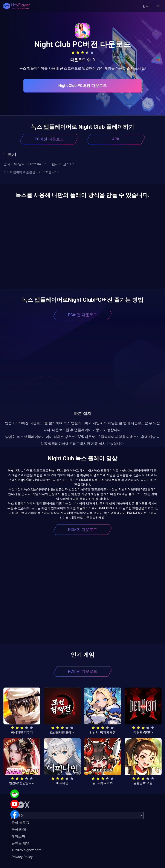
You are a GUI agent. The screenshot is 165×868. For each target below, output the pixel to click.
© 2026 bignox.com (26, 850)
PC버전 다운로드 (49, 139)
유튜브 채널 (20, 843)
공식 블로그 (20, 823)
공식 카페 (19, 829)
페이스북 (18, 836)
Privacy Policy (22, 857)
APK (116, 139)
